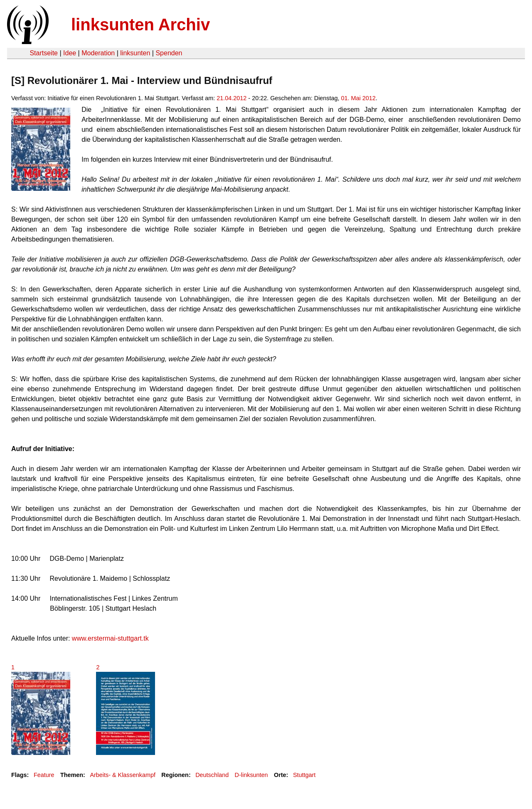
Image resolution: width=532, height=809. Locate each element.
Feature (44, 775)
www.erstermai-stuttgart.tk (110, 638)
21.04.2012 (232, 98)
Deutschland (212, 775)
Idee (70, 53)
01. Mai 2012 (358, 98)
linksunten (135, 53)
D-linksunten (251, 775)
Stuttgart (304, 775)
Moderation (98, 53)
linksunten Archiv (140, 25)
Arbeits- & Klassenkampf (123, 775)
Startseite (44, 53)
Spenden (169, 53)
